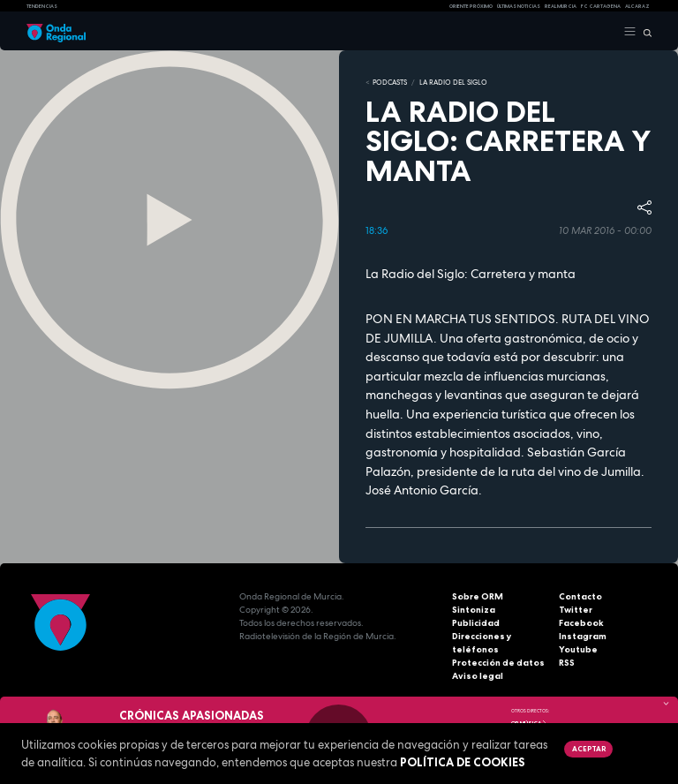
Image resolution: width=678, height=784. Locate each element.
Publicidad (476, 623)
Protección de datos (498, 663)
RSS (567, 663)
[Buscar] (644, 32)
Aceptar (589, 749)
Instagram (583, 636)
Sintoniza (474, 610)
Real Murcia (561, 6)
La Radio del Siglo (453, 82)
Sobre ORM (478, 596)
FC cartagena (601, 6)
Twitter (576, 610)
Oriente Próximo (471, 6)
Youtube (578, 649)
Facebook (581, 623)
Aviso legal (478, 676)
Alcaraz (637, 6)
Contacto (580, 596)
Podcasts (390, 82)
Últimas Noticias (519, 6)
